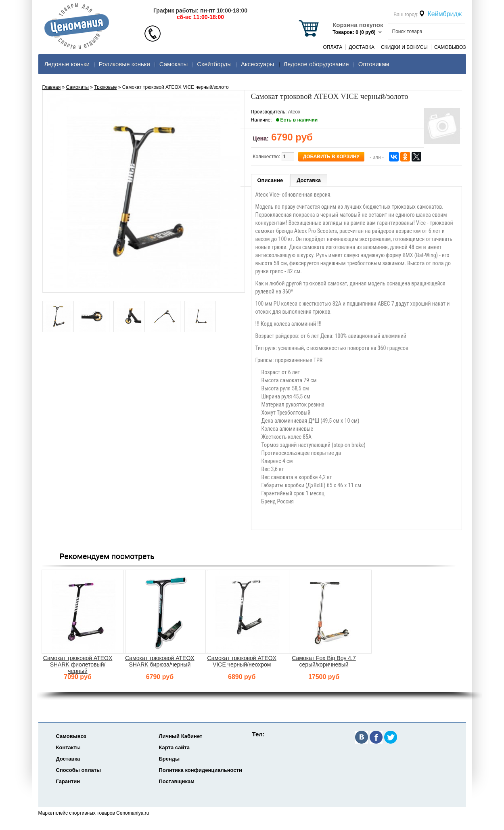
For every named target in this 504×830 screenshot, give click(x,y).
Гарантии (68, 781)
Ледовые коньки (67, 64)
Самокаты (174, 64)
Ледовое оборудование (316, 64)
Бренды (169, 759)
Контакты (68, 747)
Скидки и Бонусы (404, 47)
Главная (52, 87)
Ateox (294, 112)
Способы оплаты (79, 770)
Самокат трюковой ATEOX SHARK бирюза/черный (160, 661)
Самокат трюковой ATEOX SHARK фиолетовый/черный (78, 664)
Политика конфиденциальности (201, 770)
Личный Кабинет (181, 736)
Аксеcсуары (257, 64)
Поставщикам (177, 781)
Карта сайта (175, 747)
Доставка (362, 47)
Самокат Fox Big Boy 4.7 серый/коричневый (324, 661)
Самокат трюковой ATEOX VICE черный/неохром (242, 661)
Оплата (333, 47)
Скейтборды (214, 64)
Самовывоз (450, 47)
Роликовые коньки (124, 64)
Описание (270, 180)
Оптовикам (374, 64)
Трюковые (105, 87)
